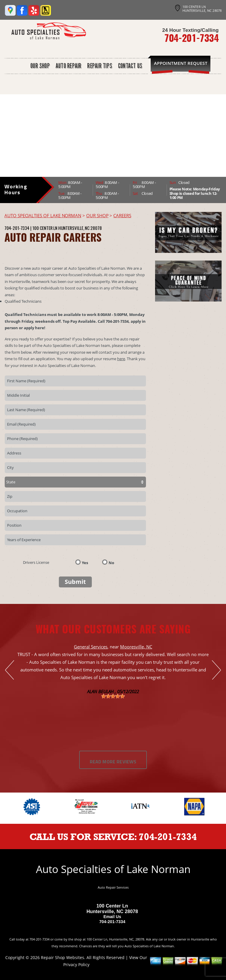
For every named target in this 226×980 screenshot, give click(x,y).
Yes (85, 562)
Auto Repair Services (113, 887)
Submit (75, 582)
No (111, 562)
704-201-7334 (191, 38)
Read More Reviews (113, 762)
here (121, 359)
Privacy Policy (76, 965)
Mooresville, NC (136, 647)
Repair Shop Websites (63, 957)
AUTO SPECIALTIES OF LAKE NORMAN (43, 215)
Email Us (112, 917)
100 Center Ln (45, 228)
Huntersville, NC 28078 (80, 228)
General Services (91, 647)
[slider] (113, 696)
